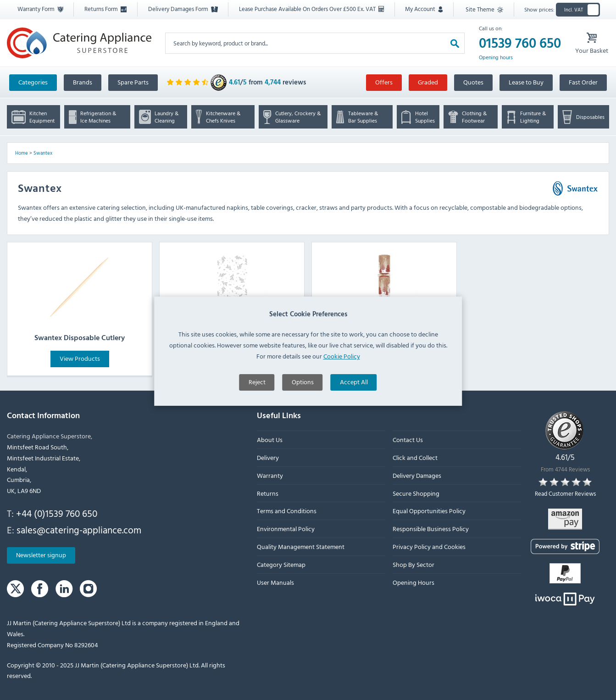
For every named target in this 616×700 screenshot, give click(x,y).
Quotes (473, 82)
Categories (33, 82)
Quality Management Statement (301, 546)
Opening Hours (413, 582)
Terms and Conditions (287, 511)
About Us (270, 440)
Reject (257, 404)
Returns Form (105, 9)
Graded (428, 82)
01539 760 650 (520, 43)
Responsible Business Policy (431, 529)
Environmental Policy (286, 529)
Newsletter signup (41, 555)
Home (22, 153)
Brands (83, 82)
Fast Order (583, 82)
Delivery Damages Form (183, 9)
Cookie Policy (342, 378)
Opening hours (496, 57)
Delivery (268, 457)
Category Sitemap (281, 564)
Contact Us (408, 440)
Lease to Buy (526, 82)
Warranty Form (40, 9)
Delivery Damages (417, 475)
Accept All (354, 404)
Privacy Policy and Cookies (429, 546)
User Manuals (275, 582)
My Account (424, 9)
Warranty (270, 475)
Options (303, 404)
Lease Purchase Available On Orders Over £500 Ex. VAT (311, 9)
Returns (268, 493)
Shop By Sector (413, 564)
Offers (384, 82)
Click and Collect (415, 457)
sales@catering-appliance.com (79, 530)
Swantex (43, 153)
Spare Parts (133, 82)
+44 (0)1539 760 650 (57, 513)
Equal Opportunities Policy (429, 511)
